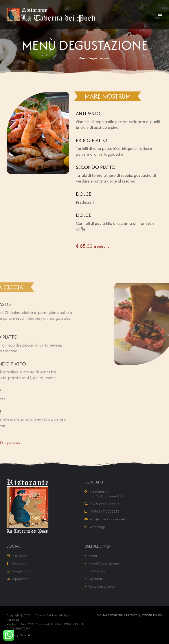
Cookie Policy (152, 615)
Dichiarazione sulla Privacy (117, 615)
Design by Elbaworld (19, 635)
